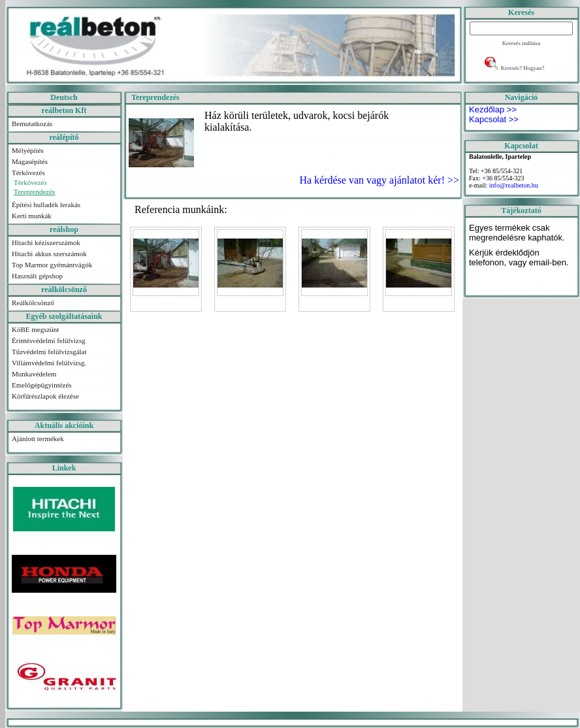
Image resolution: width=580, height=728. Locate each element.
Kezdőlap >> (493, 109)
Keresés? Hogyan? (522, 68)
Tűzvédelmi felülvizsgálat (49, 352)
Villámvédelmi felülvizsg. (49, 363)
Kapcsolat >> (494, 119)
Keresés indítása (522, 43)
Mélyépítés (28, 150)
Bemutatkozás (32, 124)
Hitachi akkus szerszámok (49, 254)
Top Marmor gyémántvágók (52, 265)
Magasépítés (30, 161)
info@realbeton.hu (514, 185)
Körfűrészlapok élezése (45, 396)
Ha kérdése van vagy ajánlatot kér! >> (378, 180)
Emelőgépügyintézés (42, 385)
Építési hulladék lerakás (46, 205)
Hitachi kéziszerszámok (46, 242)
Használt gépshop (37, 276)
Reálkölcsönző (33, 303)
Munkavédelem (34, 374)
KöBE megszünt (35, 329)
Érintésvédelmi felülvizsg (49, 340)
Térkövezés (28, 173)
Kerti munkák (32, 216)
